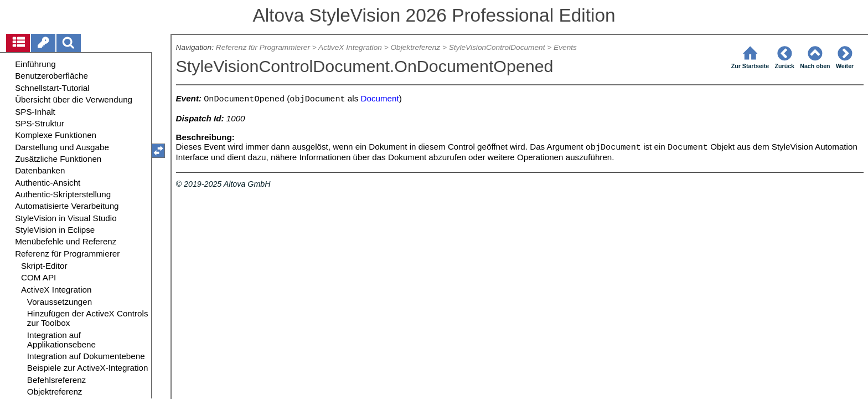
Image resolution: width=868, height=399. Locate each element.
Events (565, 47)
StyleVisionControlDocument (497, 47)
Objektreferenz (415, 47)
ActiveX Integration (350, 47)
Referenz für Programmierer (263, 47)
